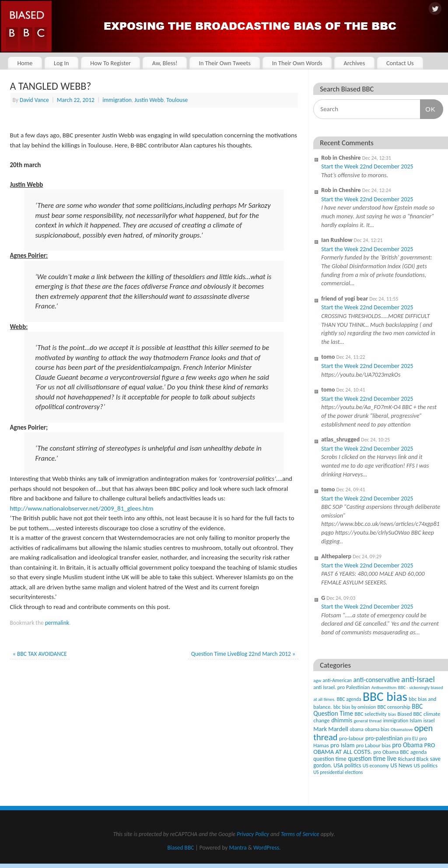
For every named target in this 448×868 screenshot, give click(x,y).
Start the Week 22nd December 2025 (367, 166)
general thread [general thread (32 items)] (367, 721)
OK (428, 109)
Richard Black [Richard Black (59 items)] (413, 759)
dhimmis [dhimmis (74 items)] (342, 720)
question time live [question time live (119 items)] (372, 758)
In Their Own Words (297, 63)
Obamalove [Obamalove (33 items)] (402, 730)
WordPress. (267, 848)
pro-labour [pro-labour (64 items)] (352, 738)
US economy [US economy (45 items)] (376, 766)
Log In (61, 63)
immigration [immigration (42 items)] (396, 721)
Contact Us (400, 63)
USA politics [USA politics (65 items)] (347, 765)
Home (25, 63)
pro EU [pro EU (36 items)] (411, 738)
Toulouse (177, 100)
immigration (117, 100)
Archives (354, 63)
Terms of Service (300, 834)
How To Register (110, 63)
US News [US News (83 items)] (401, 765)
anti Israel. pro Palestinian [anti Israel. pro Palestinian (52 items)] (341, 687)
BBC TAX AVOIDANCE (40, 654)
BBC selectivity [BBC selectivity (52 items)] (370, 714)
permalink (57, 623)
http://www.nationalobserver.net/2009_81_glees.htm (82, 508)
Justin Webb (149, 100)
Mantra (238, 848)
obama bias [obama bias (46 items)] (377, 729)
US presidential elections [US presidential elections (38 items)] (338, 772)
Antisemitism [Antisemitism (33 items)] (384, 688)
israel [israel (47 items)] (429, 721)
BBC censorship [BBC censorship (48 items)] (394, 707)
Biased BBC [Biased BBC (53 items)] (409, 714)
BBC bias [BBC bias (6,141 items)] (385, 696)
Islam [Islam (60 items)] (416, 720)
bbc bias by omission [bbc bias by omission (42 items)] (355, 707)
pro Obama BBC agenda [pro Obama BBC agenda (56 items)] (400, 752)
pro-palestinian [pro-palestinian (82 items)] (384, 738)
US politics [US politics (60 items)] (426, 765)
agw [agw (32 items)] (317, 681)
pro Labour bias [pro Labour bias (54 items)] (373, 745)
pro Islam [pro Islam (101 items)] (343, 745)
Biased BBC (181, 848)
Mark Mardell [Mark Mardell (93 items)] (331, 729)
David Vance (34, 100)
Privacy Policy (253, 834)
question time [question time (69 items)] (330, 759)
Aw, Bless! (165, 63)
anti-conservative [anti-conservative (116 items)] (377, 680)
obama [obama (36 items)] (356, 729)
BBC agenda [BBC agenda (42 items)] (349, 699)
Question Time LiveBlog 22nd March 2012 (243, 654)
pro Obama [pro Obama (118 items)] (407, 745)
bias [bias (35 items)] (392, 714)
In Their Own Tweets (224, 63)
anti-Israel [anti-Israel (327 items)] (418, 679)
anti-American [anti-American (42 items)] (338, 680)
